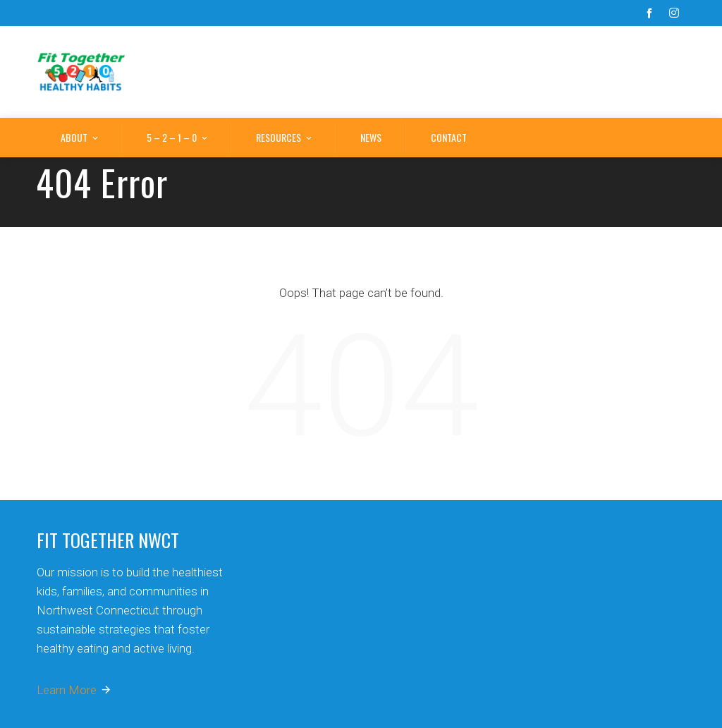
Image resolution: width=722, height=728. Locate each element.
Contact (449, 137)
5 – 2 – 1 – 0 (178, 138)
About (80, 138)
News (371, 137)
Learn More (74, 690)
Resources (285, 138)
